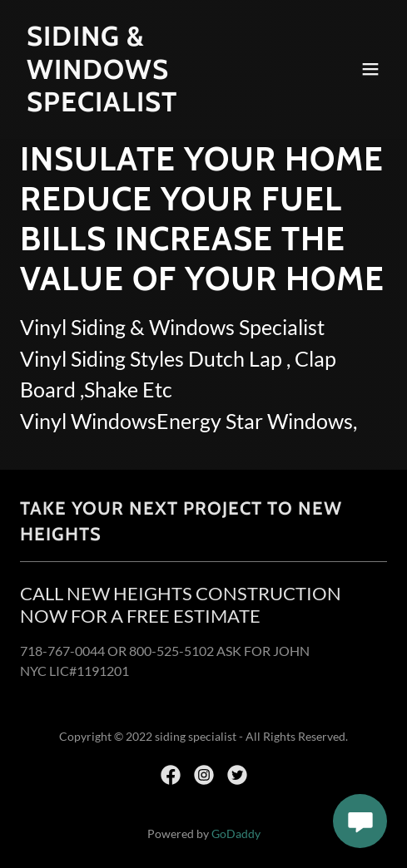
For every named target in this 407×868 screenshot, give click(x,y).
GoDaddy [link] (236, 833)
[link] (149, 106)
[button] (370, 69)
